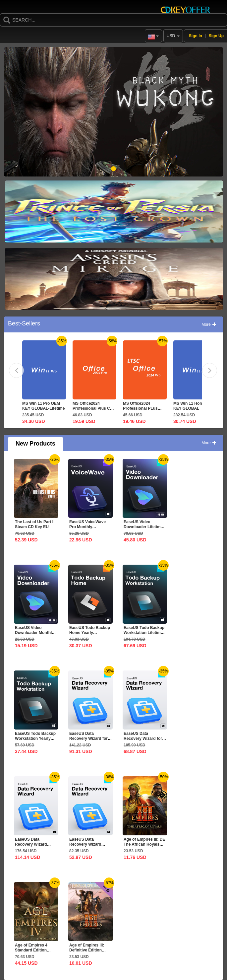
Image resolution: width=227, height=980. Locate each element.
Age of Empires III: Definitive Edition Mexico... (87, 950)
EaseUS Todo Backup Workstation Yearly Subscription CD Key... (35, 741)
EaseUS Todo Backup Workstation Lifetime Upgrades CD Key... (144, 633)
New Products (35, 444)
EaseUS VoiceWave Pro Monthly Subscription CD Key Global (89, 529)
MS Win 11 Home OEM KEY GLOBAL (194, 406)
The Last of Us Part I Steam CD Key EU (34, 524)
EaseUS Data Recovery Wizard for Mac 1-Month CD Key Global (143, 741)
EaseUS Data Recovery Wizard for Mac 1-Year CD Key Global (88, 741)
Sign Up (216, 36)
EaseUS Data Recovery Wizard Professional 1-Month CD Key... (89, 847)
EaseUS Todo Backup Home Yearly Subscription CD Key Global (90, 635)
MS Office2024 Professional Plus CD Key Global (93, 408)
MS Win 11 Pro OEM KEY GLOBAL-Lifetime (43, 406)
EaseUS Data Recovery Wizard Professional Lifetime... (31, 847)
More (209, 324)
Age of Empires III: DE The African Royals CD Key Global (144, 844)
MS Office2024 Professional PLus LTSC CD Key (140, 408)
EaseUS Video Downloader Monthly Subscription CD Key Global (35, 635)
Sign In (196, 36)
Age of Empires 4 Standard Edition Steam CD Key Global (35, 950)
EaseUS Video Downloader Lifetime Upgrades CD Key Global (143, 529)
